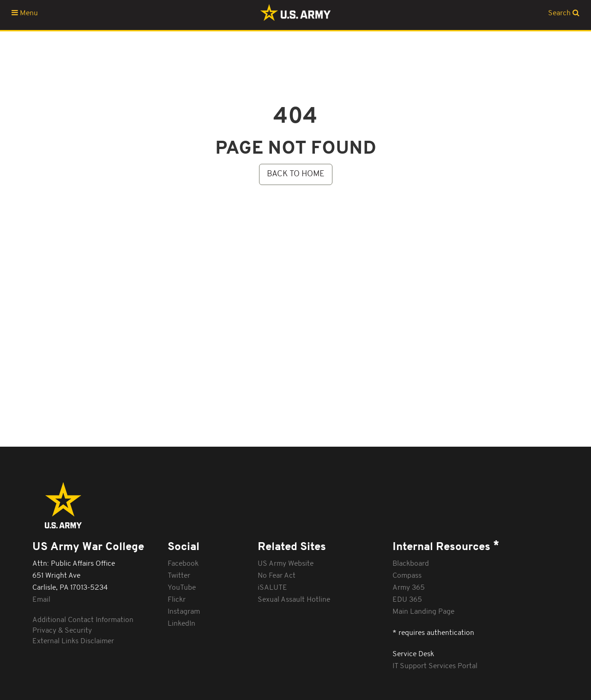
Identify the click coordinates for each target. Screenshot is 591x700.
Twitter (179, 576)
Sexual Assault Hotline (294, 600)
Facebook (183, 564)
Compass (407, 576)
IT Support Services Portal (435, 666)
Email (41, 600)
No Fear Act (277, 576)
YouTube (182, 588)
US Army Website (286, 564)
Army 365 (409, 588)
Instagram (184, 612)
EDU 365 (407, 600)
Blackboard (411, 564)
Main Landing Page (423, 612)
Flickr (177, 600)
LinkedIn (181, 624)
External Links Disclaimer (73, 641)
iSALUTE (272, 588)
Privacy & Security (62, 631)
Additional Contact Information (83, 620)
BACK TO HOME (296, 174)
